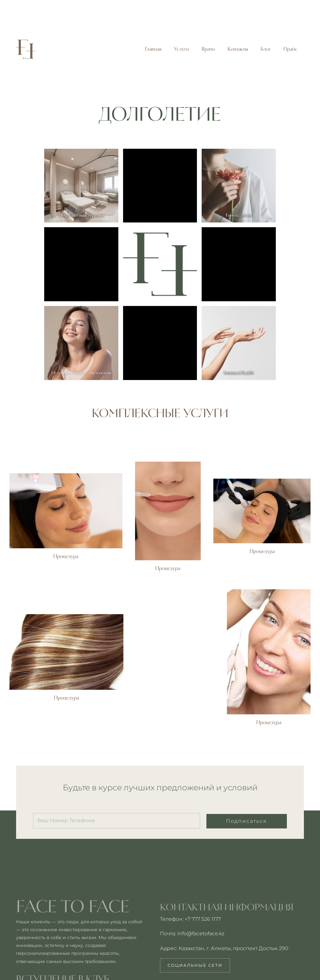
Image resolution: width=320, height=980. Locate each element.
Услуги (181, 49)
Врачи (208, 49)
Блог (266, 49)
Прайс (290, 49)
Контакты (238, 49)
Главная (153, 49)
